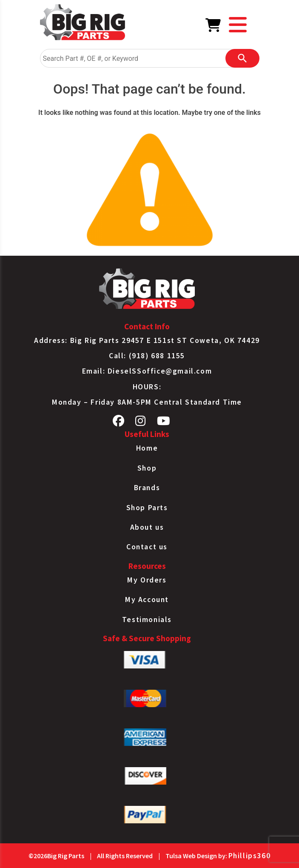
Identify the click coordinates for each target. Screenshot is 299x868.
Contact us (147, 547)
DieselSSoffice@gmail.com (160, 371)
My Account (147, 600)
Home (147, 448)
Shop (147, 468)
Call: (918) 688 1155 (147, 356)
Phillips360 (250, 856)
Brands (147, 488)
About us (147, 527)
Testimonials (147, 620)
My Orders (147, 580)
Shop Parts (147, 508)
